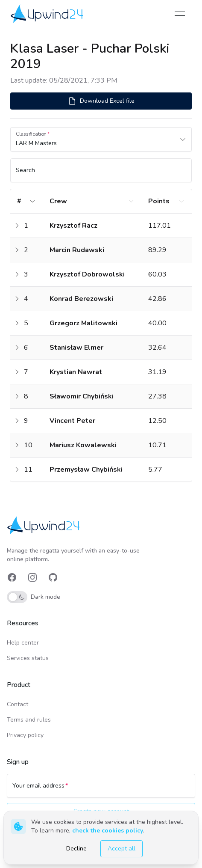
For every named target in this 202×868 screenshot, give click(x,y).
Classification (31, 134)
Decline (76, 849)
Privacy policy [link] (25, 735)
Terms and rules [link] (29, 720)
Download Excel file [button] (101, 101)
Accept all (121, 849)
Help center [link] (23, 643)
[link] (48, 13)
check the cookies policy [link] (108, 831)
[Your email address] (101, 790)
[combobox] (17, 143)
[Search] (101, 174)
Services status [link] (28, 658)
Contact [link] (18, 704)
